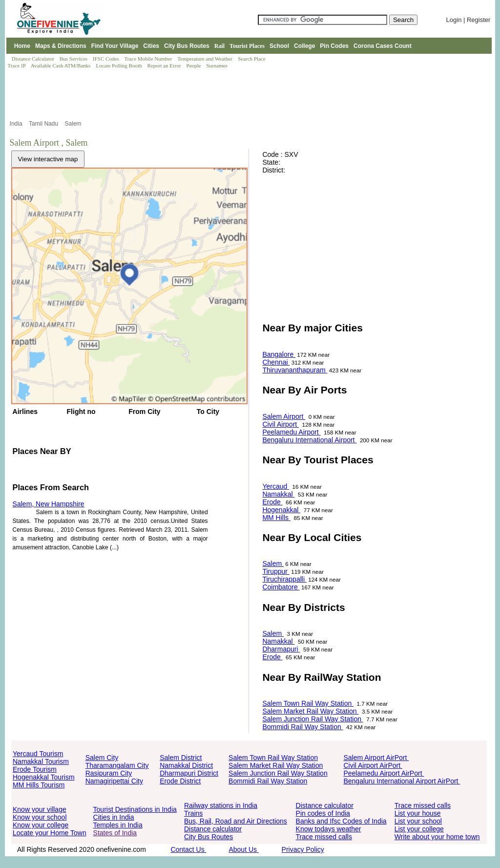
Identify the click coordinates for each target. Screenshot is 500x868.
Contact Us (188, 849)
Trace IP (18, 65)
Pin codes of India (323, 813)
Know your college (41, 825)
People (195, 65)
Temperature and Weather (206, 59)
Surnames (217, 65)
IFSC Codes (106, 59)
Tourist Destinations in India (135, 809)
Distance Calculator (33, 59)
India (17, 124)
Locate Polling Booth (119, 65)
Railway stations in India (221, 805)
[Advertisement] (249, 94)
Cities (151, 46)
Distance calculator (213, 829)
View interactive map (48, 159)
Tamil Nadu (44, 124)
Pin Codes (334, 46)
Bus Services (73, 59)
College (304, 46)
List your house (418, 813)
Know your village (40, 809)
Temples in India (118, 825)
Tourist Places (247, 46)
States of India (115, 833)
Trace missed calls (324, 837)
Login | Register (469, 20)
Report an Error (165, 65)
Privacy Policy (303, 849)
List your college (419, 829)
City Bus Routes (187, 46)
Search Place (252, 59)
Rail (219, 46)
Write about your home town (437, 837)
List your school (418, 821)
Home (22, 46)
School (279, 46)
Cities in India (114, 817)
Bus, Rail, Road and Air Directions (236, 821)
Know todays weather (329, 829)
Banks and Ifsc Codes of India (341, 821)
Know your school (40, 817)
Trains (193, 813)
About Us (243, 849)
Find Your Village (115, 46)
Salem (74, 124)
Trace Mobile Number (149, 59)
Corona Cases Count (383, 46)
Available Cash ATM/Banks (61, 65)
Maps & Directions (61, 46)
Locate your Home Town (50, 833)
